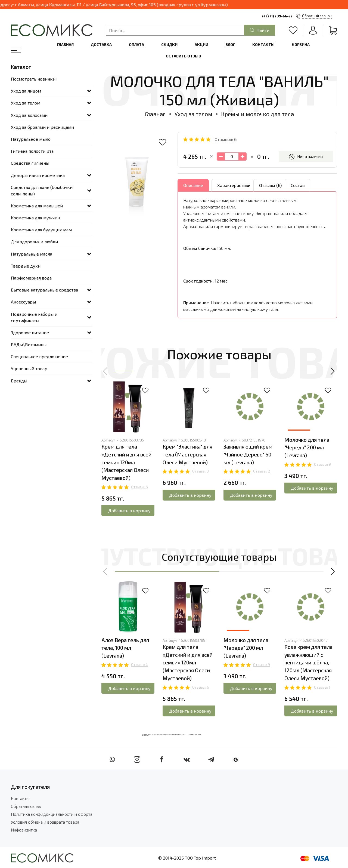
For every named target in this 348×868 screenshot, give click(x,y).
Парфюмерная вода (31, 278)
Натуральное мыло (31, 139)
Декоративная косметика (38, 175)
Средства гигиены (30, 163)
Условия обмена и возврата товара (45, 822)
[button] (105, 371)
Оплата (136, 45)
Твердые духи (26, 266)
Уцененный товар (29, 368)
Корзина (301, 45)
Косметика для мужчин (35, 218)
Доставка (101, 45)
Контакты (263, 45)
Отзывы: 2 (262, 471)
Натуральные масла (32, 254)
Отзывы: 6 (139, 487)
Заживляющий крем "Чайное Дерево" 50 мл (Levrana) (248, 454)
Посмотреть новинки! (34, 79)
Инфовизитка (24, 830)
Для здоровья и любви (34, 242)
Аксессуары (23, 302)
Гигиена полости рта (32, 151)
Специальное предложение (39, 356)
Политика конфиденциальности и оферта (52, 814)
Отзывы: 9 (322, 464)
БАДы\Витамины (29, 344)
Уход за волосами (29, 115)
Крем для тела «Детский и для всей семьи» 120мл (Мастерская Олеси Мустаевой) (126, 462)
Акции (201, 45)
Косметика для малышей (37, 206)
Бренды (19, 381)
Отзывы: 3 (201, 471)
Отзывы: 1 (322, 687)
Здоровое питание (30, 332)
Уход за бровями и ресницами (42, 127)
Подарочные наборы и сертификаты (34, 317)
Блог (230, 45)
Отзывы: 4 (139, 665)
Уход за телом (193, 114)
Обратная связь (26, 806)
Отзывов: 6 (226, 139)
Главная (65, 45)
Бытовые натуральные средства (44, 290)
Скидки (169, 45)
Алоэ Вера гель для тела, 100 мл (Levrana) (125, 648)
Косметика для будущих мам (41, 230)
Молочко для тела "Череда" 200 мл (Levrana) (307, 448)
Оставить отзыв (183, 56)
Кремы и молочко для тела (257, 114)
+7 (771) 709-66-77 (277, 16)
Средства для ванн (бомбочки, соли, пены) (42, 190)
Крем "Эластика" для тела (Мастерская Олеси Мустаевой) (187, 454)
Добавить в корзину (129, 510)
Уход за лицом (26, 91)
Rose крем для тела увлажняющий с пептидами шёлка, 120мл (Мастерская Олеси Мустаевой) (308, 662)
